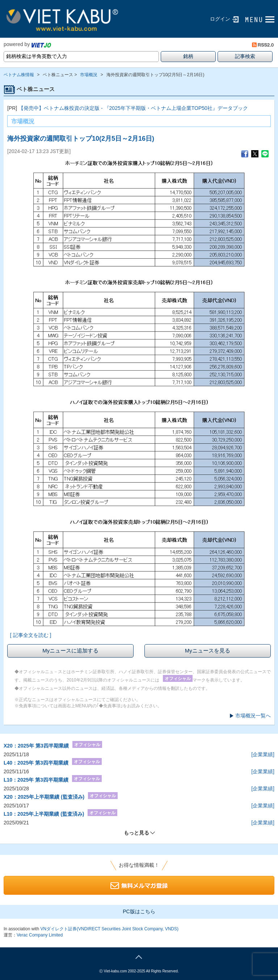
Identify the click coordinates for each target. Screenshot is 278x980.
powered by (27, 44)
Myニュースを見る (208, 650)
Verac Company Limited (40, 935)
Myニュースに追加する (70, 650)
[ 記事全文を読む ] (31, 635)
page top (139, 956)
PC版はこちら (139, 911)
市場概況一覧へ (253, 716)
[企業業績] (263, 754)
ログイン (220, 19)
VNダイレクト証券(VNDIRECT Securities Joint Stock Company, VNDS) (109, 929)
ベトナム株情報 (19, 75)
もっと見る (136, 833)
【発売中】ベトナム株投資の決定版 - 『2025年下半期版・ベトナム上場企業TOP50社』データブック (133, 108)
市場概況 (89, 75)
